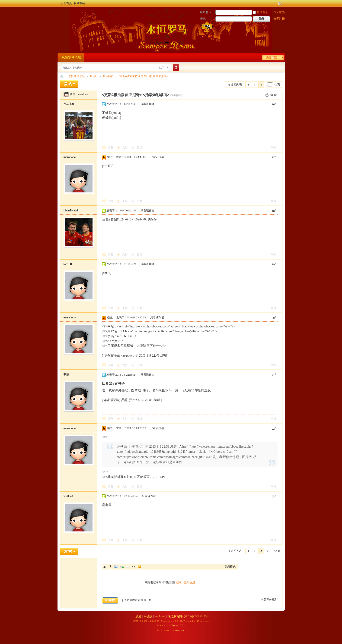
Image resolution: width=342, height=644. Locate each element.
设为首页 (66, 3)
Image (116, 567)
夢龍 (66, 375)
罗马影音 (108, 76)
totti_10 (68, 264)
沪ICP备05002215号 (196, 616)
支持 (125, 148)
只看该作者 (147, 104)
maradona (82, 94)
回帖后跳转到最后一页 (136, 600)
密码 (203, 19)
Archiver (160, 616)
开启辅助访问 (276, 3)
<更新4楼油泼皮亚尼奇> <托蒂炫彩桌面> (143, 76)
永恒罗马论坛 (71, 58)
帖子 (162, 68)
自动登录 (260, 12)
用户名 (204, 12)
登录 (179, 582)
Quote (128, 567)
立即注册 (279, 19)
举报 (273, 148)
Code (134, 567)
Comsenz (176, 630)
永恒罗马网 (175, 616)
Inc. (183, 630)
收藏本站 (79, 3)
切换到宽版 (280, 3)
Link (122, 567)
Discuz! (175, 625)
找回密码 (279, 12)
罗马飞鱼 (69, 104)
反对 (139, 148)
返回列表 (236, 85)
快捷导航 (271, 57)
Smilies (139, 567)
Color (110, 567)
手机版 (148, 616)
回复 (111, 148)
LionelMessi (71, 210)
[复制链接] (177, 95)
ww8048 (68, 496)
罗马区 (94, 76)
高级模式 (230, 567)
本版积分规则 (269, 600)
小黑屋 (137, 616)
